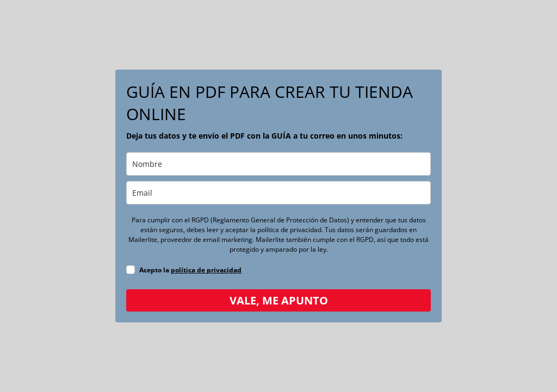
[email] (278, 193)
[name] (278, 164)
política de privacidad (206, 270)
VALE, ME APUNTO (279, 300)
